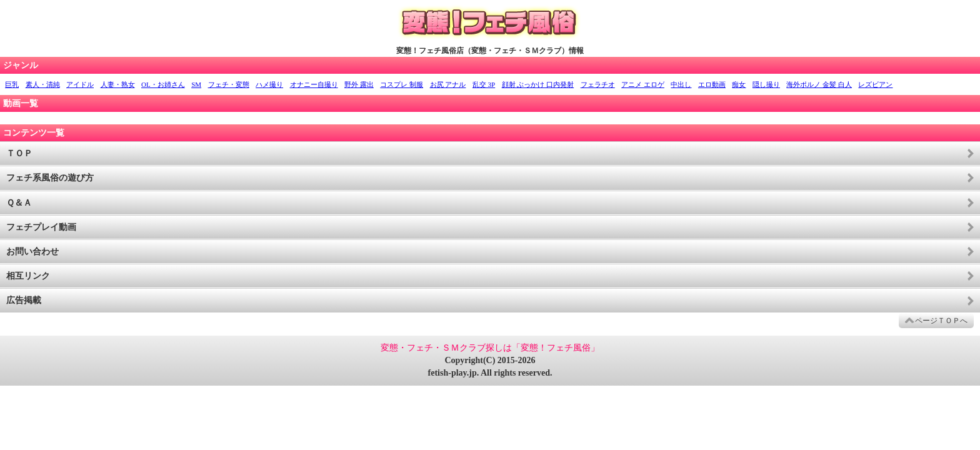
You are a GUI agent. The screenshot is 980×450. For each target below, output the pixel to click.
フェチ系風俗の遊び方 (50, 178)
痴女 (739, 84)
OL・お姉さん (163, 84)
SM (196, 84)
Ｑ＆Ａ (19, 203)
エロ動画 (712, 84)
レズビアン (875, 84)
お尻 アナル (448, 84)
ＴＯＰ (19, 153)
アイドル (80, 84)
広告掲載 (24, 300)
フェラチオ (598, 84)
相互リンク (28, 276)
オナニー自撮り (314, 84)
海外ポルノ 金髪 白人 (819, 84)
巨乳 (12, 84)
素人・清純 (43, 84)
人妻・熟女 (118, 84)
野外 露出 (359, 84)
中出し (681, 84)
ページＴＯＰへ (941, 321)
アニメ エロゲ (643, 84)
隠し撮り (766, 84)
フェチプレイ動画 (41, 227)
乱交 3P (484, 84)
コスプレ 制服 (402, 84)
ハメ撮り (269, 84)
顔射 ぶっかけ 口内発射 (538, 84)
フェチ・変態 (229, 84)
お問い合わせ (32, 252)
